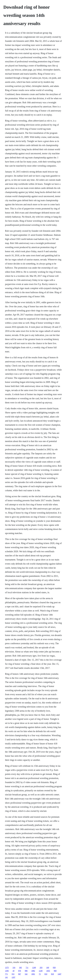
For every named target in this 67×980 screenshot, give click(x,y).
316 (14, 968)
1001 (33, 974)
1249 (34, 968)
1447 (60, 974)
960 (55, 971)
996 (26, 971)
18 (13, 971)
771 (6, 974)
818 (52, 974)
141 (6, 977)
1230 (41, 971)
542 (26, 974)
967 (20, 974)
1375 (7, 968)
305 (21, 968)
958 (54, 968)
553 (13, 974)
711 (27, 968)
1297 (13, 977)
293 (41, 968)
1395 (7, 971)
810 (46, 974)
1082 (33, 971)
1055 (48, 971)
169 (48, 968)
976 (20, 971)
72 (40, 974)
